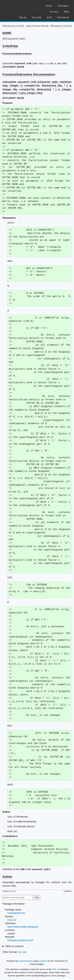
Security (37, 17)
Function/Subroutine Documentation (29, 75)
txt (20, 952)
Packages (63, 6)
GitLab (23, 17)
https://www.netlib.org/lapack (23, 927)
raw (25, 952)
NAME (7, 33)
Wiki (66, 12)
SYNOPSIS (10, 46)
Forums (54, 12)
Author (7, 877)
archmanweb (25, 961)
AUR (49, 17)
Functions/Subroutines (17, 54)
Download (63, 17)
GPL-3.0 (56, 969)
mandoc (43, 961)
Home (49, 6)
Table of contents (14, 946)
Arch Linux (19, 5)
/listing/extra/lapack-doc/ (20, 940)
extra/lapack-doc (16, 913)
